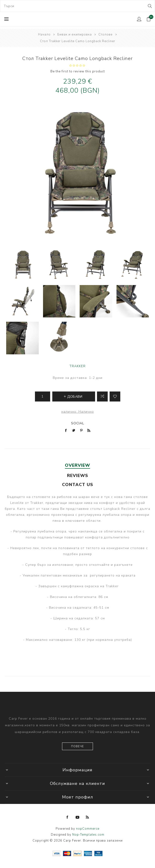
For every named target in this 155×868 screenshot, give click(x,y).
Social (78, 423)
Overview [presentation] (77, 465)
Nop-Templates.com (88, 835)
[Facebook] (68, 817)
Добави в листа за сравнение (102, 396)
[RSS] (87, 817)
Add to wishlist (115, 396)
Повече (77, 746)
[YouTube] (77, 817)
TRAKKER (77, 366)
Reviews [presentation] (78, 476)
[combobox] (77, 6)
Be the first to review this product (78, 71)
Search (149, 6)
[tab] (78, 465)
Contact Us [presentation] (78, 485)
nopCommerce (88, 829)
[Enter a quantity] (43, 396)
